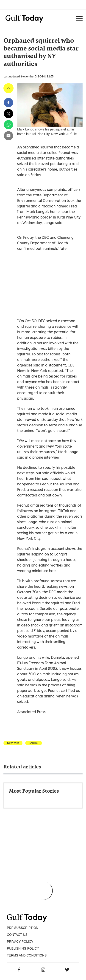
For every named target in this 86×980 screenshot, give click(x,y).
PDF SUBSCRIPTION (23, 928)
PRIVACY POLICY (20, 942)
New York (13, 743)
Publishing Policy (23, 948)
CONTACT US (17, 935)
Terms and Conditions (27, 955)
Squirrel (34, 743)
